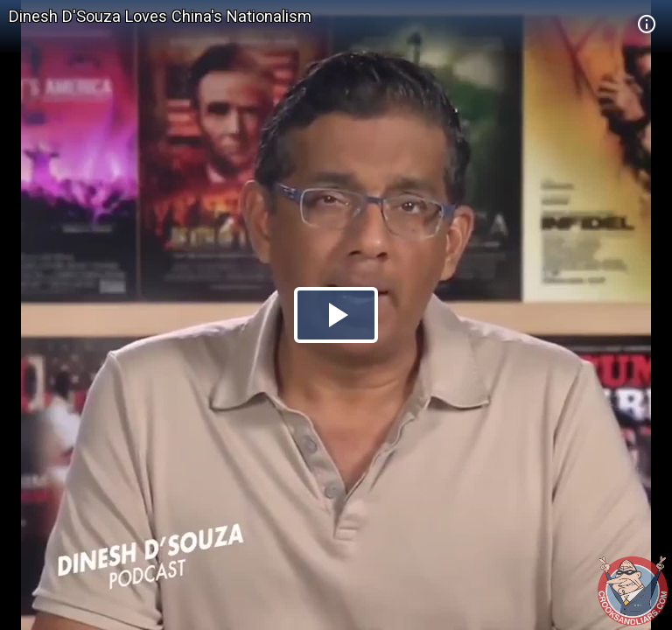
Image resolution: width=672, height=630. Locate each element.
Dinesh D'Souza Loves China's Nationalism (160, 16)
